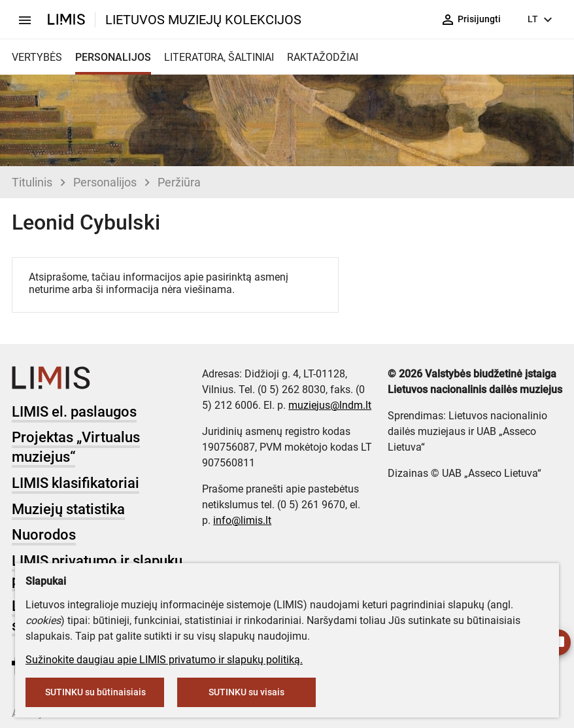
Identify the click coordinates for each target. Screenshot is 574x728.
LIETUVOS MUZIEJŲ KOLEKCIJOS (203, 20)
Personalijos (105, 182)
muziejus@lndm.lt (330, 405)
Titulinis (32, 182)
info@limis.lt (242, 520)
